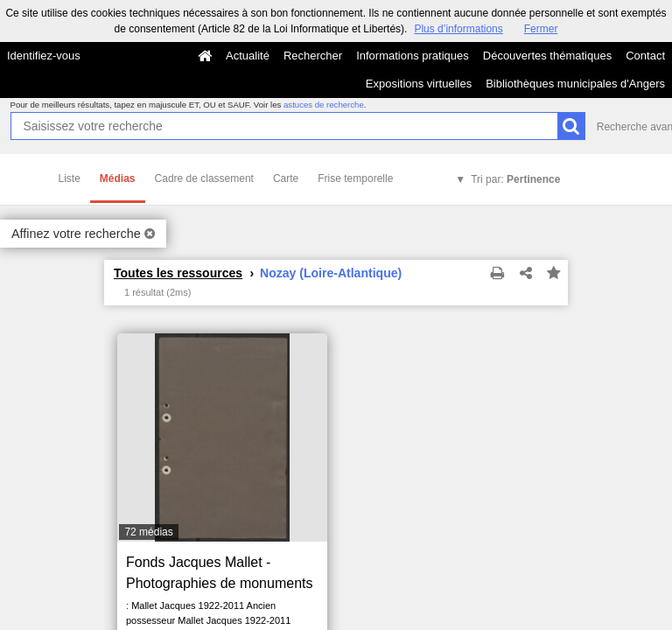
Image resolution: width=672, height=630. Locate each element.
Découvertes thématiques (547, 56)
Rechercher (313, 56)
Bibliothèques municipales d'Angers (575, 84)
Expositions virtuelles (419, 84)
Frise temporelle (355, 178)
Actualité (248, 56)
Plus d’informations (458, 29)
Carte (286, 178)
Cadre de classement (204, 178)
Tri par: (515, 179)
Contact (645, 56)
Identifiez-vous (44, 56)
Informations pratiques (413, 56)
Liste (70, 178)
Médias (118, 178)
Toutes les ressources (178, 273)
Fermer (541, 29)
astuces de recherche (324, 105)
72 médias (148, 532)
